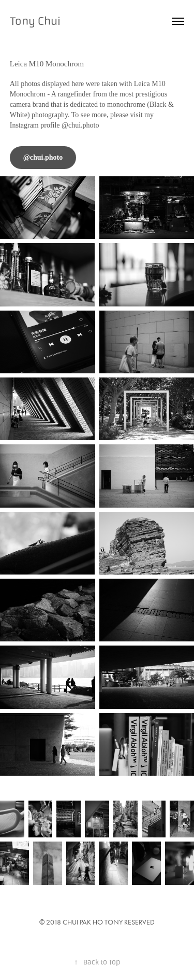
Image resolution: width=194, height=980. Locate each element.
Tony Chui (35, 21)
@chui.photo (43, 157)
